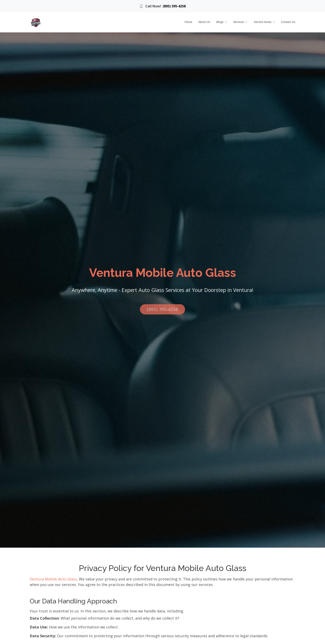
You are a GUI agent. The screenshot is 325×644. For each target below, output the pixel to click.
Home (188, 22)
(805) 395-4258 (174, 6)
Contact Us (288, 22)
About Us (204, 22)
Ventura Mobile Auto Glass (53, 579)
